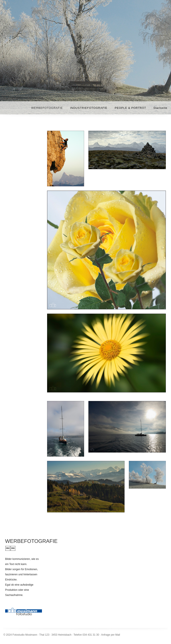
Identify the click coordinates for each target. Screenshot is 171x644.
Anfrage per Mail (111, 635)
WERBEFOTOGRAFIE (47, 108)
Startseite (160, 108)
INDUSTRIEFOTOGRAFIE (89, 108)
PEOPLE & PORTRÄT (130, 108)
